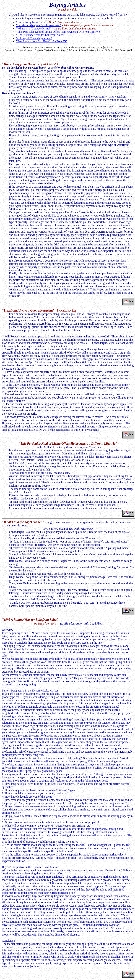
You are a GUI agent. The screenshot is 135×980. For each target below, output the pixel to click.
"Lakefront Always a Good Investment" (39, 25)
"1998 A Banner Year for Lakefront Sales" (40, 35)
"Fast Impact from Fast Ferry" (41, 41)
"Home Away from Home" (31, 22)
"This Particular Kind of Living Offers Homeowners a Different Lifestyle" (59, 32)
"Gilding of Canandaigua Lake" (34, 38)
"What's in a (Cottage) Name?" (34, 28)
